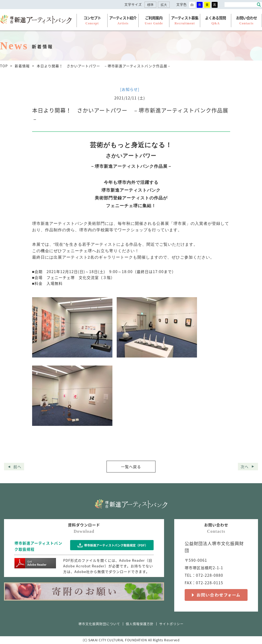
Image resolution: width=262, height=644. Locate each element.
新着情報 (22, 66)
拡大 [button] (164, 5)
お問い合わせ (246, 20)
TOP (4, 66)
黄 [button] (207, 5)
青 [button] (200, 5)
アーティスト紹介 (123, 20)
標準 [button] (150, 5)
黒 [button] (215, 5)
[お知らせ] (130, 89)
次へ (245, 467)
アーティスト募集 (185, 20)
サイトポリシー (171, 624)
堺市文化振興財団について (99, 624)
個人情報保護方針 (140, 624)
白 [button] (192, 5)
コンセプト (92, 20)
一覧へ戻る (131, 467)
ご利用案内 (154, 20)
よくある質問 (215, 20)
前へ (17, 467)
